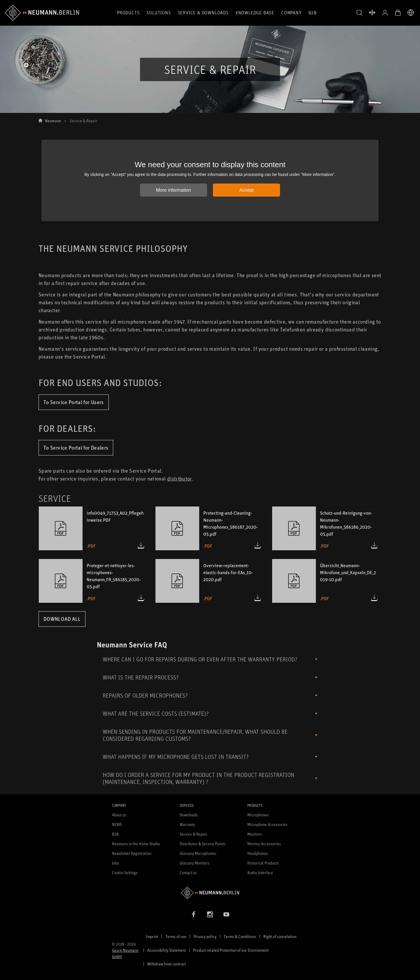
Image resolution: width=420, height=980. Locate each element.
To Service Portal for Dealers (76, 448)
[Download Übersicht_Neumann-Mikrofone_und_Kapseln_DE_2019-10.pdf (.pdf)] (374, 598)
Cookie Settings (125, 872)
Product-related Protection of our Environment (231, 950)
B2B (313, 13)
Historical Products (263, 863)
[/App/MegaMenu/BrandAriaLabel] (42, 13)
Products (128, 13)
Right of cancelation (280, 936)
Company (291, 13)
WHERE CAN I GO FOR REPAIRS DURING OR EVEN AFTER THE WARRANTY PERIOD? (200, 659)
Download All (62, 619)
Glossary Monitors (195, 863)
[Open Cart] (398, 13)
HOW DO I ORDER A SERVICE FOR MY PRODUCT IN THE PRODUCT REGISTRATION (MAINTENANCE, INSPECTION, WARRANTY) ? (198, 778)
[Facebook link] (194, 914)
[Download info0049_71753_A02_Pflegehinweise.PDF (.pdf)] (141, 545)
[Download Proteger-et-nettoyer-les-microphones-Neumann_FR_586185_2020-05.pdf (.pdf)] (141, 598)
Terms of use (176, 936)
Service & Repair (194, 834)
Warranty (187, 824)
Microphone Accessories (267, 824)
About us (119, 815)
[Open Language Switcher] (411, 13)
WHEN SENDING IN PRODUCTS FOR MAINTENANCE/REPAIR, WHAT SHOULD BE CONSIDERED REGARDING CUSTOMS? (195, 735)
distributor (180, 478)
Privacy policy (205, 936)
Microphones (258, 815)
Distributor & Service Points (202, 844)
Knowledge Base (255, 13)
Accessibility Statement (167, 950)
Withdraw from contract (167, 964)
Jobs (116, 863)
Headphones (258, 853)
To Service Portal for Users (74, 402)
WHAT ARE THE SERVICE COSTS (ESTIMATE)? (156, 713)
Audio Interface (260, 872)
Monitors (255, 834)
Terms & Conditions (240, 936)
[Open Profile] (385, 13)
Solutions (159, 13)
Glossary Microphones (198, 853)
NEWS (117, 824)
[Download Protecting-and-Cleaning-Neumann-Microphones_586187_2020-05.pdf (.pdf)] (258, 545)
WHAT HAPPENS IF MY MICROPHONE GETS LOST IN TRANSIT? (176, 757)
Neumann (53, 121)
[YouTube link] (226, 914)
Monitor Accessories (264, 844)
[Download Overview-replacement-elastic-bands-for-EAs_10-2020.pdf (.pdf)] (258, 598)
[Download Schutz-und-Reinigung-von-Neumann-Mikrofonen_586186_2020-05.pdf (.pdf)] (374, 545)
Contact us (188, 872)
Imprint (152, 936)
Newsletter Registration (132, 853)
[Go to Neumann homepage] (210, 893)
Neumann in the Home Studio (136, 844)
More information (174, 190)
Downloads (189, 815)
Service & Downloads (203, 13)
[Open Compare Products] (372, 13)
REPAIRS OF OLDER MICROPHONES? (145, 695)
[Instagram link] (210, 914)
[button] (359, 13)
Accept (247, 190)
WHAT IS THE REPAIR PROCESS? (141, 677)
